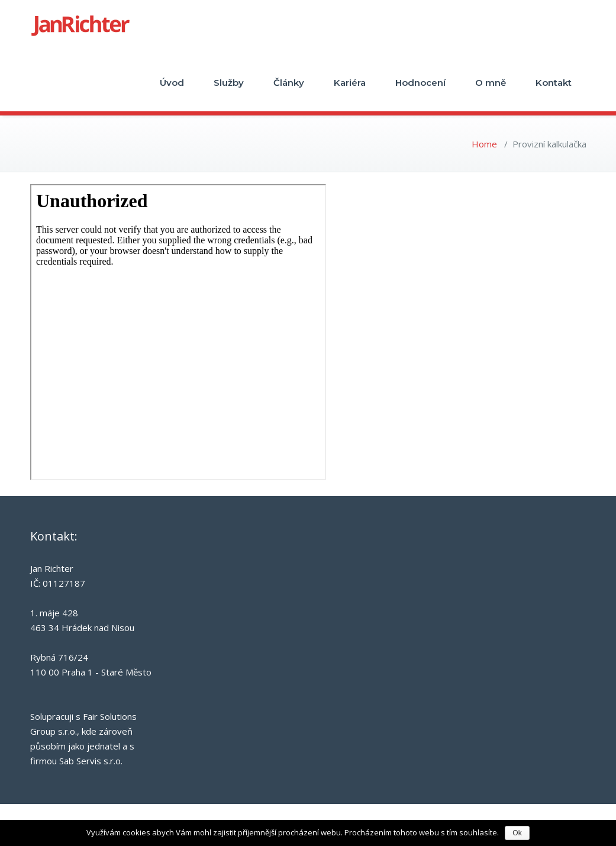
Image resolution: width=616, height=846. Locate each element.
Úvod (172, 83)
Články (289, 83)
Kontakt (554, 83)
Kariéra (350, 83)
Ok (517, 833)
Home (484, 144)
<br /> (178, 332)
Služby (229, 83)
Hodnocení (420, 83)
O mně (491, 83)
